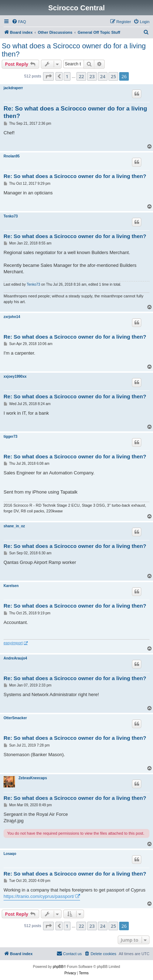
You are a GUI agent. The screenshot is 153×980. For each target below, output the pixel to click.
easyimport (13, 643)
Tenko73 (11, 216)
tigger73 (10, 437)
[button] (48, 76)
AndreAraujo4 (15, 658)
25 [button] (113, 76)
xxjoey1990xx (15, 376)
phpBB (58, 967)
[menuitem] (19, 22)
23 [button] (92, 76)
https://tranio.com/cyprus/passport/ (39, 896)
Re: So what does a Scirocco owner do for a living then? (75, 112)
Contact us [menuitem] (69, 953)
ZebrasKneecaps (33, 778)
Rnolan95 (12, 156)
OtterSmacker (15, 718)
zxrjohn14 (12, 317)
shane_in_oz (14, 526)
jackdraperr (13, 88)
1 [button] (67, 76)
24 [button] (103, 76)
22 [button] (81, 76)
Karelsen (11, 586)
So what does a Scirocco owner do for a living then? (74, 50)
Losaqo (10, 854)
